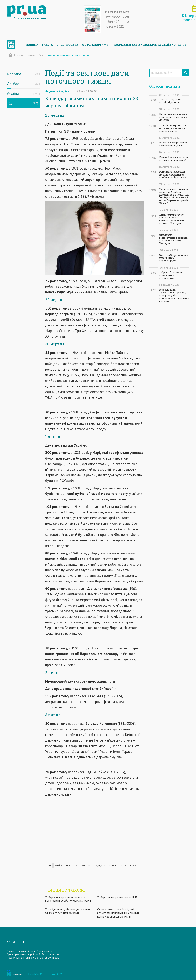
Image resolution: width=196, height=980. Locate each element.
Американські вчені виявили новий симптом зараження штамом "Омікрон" (172, 219)
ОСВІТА (123, 865)
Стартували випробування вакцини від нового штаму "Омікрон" (174, 239)
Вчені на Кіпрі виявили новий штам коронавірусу (174, 258)
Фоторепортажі (95, 45)
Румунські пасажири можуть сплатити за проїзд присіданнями (173, 175)
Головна (11, 951)
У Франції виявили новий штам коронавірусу (171, 275)
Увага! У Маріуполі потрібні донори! (171, 101)
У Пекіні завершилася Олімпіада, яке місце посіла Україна (173, 128)
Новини (32, 45)
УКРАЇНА (59, 865)
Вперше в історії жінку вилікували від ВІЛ (173, 144)
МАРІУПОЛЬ (71, 865)
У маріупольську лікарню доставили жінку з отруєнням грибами (67, 911)
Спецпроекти (67, 45)
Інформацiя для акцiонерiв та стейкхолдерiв (149, 45)
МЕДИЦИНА (99, 865)
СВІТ (49, 865)
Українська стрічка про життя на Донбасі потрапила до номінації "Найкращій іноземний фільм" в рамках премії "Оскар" (174, 196)
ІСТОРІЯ (112, 865)
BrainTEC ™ (55, 974)
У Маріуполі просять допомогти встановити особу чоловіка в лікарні (68, 899)
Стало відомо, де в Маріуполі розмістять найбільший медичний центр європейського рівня (118, 913)
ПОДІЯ (133, 865)
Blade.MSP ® (35, 974)
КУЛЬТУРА (85, 865)
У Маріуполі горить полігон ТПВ (117, 897)
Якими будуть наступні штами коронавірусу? (174, 159)
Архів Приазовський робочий (23, 954)
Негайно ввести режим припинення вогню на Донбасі (173, 117)
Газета (47, 45)
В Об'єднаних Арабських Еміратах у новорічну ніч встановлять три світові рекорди (174, 295)
